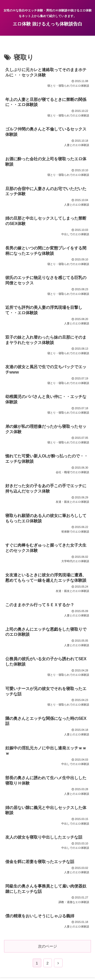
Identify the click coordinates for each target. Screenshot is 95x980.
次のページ (48, 946)
